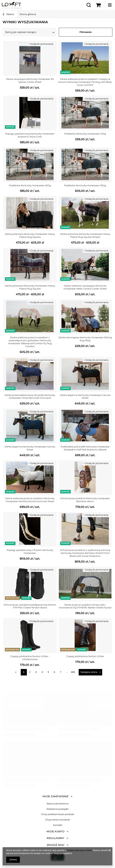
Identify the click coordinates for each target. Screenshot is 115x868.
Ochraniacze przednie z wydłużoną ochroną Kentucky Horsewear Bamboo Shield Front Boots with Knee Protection (85, 553)
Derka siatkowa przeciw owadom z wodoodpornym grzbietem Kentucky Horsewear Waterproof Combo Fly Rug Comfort (30, 342)
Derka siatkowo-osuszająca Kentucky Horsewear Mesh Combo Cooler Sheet (85, 287)
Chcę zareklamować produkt (58, 814)
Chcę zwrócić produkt (57, 820)
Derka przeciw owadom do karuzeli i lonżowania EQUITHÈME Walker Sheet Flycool (85, 606)
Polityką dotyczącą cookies (79, 850)
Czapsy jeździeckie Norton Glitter (85, 656)
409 (73, 672)
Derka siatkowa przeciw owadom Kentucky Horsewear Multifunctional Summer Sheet (30, 500)
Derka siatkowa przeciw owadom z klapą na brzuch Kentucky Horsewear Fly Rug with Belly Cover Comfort (85, 82)
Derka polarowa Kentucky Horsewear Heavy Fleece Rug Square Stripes (85, 235)
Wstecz (8, 15)
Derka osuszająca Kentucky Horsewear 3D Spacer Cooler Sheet (30, 80)
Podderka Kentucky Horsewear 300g (85, 185)
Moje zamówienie (55, 796)
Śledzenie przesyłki (58, 809)
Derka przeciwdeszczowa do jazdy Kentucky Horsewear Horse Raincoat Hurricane (30, 397)
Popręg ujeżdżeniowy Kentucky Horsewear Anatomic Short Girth (30, 135)
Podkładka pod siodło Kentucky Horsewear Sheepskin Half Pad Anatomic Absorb (85, 448)
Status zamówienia (57, 804)
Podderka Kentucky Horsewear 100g (85, 134)
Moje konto (55, 831)
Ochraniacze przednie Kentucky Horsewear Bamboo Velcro (85, 500)
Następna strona (89, 672)
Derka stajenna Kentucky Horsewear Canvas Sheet (85, 397)
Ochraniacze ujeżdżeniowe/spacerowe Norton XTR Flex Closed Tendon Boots (30, 606)
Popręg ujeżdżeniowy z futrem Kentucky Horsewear (30, 551)
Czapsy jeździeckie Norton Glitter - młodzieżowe (30, 658)
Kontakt (58, 825)
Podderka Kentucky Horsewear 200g (30, 185)
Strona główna (28, 14)
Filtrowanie (86, 32)
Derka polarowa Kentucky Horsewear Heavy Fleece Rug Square (30, 235)
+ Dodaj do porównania (41, 44)
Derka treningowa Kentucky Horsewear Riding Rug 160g (85, 339)
